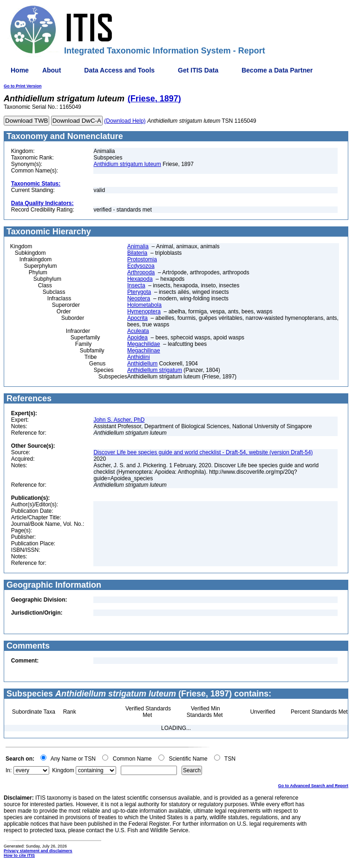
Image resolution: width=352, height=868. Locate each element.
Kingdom (63, 770)
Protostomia (142, 259)
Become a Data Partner (277, 70)
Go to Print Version (23, 86)
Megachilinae (144, 351)
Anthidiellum (142, 364)
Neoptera (139, 298)
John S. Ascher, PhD (119, 420)
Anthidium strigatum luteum (127, 164)
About (52, 70)
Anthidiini (139, 357)
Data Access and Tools (119, 70)
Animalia (138, 246)
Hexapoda (140, 279)
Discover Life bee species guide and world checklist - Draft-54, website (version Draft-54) (203, 452)
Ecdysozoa (141, 266)
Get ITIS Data (198, 70)
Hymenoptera (144, 311)
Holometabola (144, 305)
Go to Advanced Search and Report (313, 786)
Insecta (136, 285)
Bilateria (137, 253)
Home (20, 70)
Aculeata (138, 331)
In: (9, 770)
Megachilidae (144, 344)
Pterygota (139, 292)
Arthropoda (141, 272)
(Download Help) (125, 121)
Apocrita (137, 318)
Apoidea (137, 338)
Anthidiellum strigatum (155, 370)
